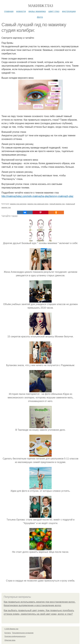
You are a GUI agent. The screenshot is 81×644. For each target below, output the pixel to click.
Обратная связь (10, 640)
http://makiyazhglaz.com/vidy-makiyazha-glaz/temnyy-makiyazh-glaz (37, 196)
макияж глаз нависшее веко (38, 204)
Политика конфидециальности (15, 636)
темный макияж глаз (57, 204)
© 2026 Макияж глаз (11, 629)
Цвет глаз (54, 11)
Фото (40, 17)
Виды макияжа (37, 11)
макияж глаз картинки (18, 204)
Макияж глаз (41, 6)
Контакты (8, 633)
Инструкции (69, 11)
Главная (9, 11)
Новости (21, 11)
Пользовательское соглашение (23, 633)
